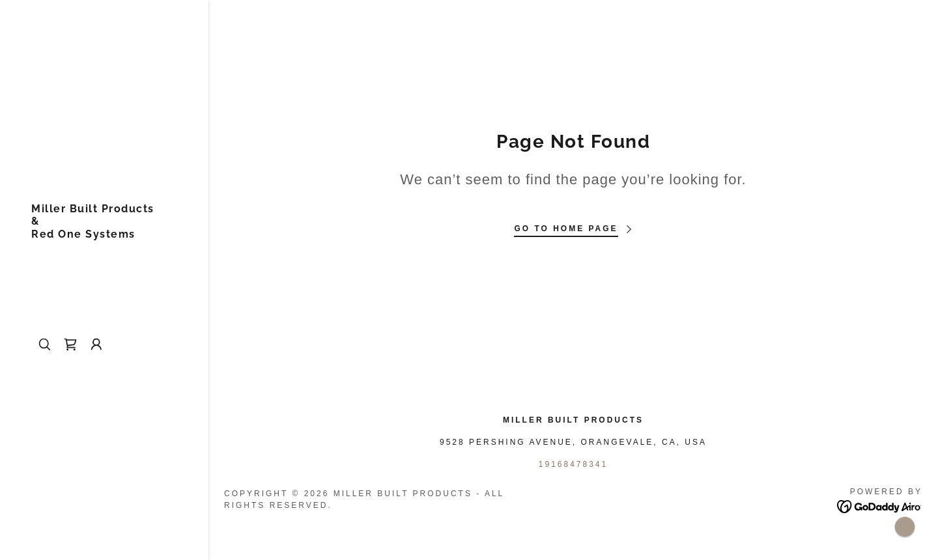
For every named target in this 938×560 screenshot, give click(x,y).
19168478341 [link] (573, 464)
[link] (93, 234)
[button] (96, 344)
